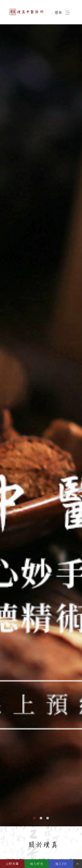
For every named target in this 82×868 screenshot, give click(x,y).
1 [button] (35, 817)
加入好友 (37, 864)
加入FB (61, 864)
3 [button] (48, 817)
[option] (41, 422)
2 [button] (41, 817)
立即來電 (12, 864)
